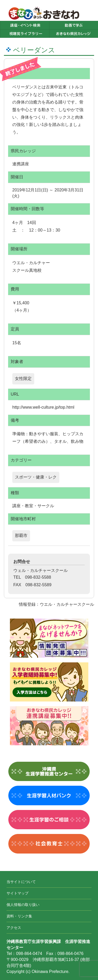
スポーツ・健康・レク (36, 477)
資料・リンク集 (19, 916)
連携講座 (21, 164)
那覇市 (21, 536)
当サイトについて (21, 882)
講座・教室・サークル (33, 506)
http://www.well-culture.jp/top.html (43, 407)
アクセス (14, 928)
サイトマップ (18, 893)
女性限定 (23, 379)
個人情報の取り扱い (23, 905)
